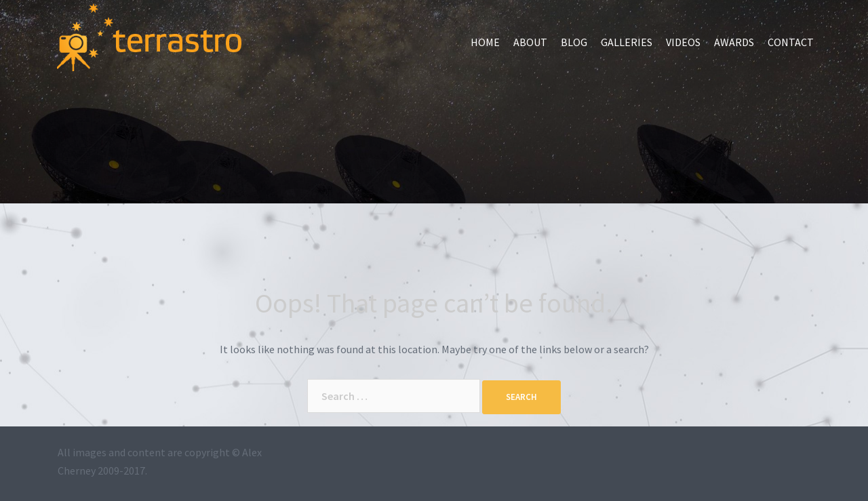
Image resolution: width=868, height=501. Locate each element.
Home (485, 42)
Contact (791, 42)
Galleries (627, 42)
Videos (683, 42)
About (530, 42)
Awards (734, 42)
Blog (574, 42)
